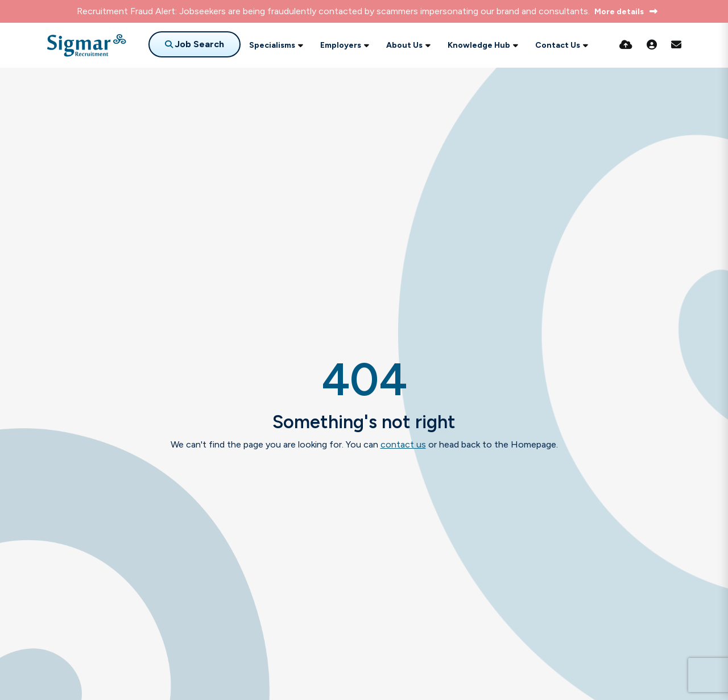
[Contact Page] (676, 45)
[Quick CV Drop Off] (626, 45)
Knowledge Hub (479, 45)
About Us (404, 45)
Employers (341, 45)
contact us (403, 444)
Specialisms (272, 45)
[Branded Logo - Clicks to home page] (86, 45)
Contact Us (558, 45)
